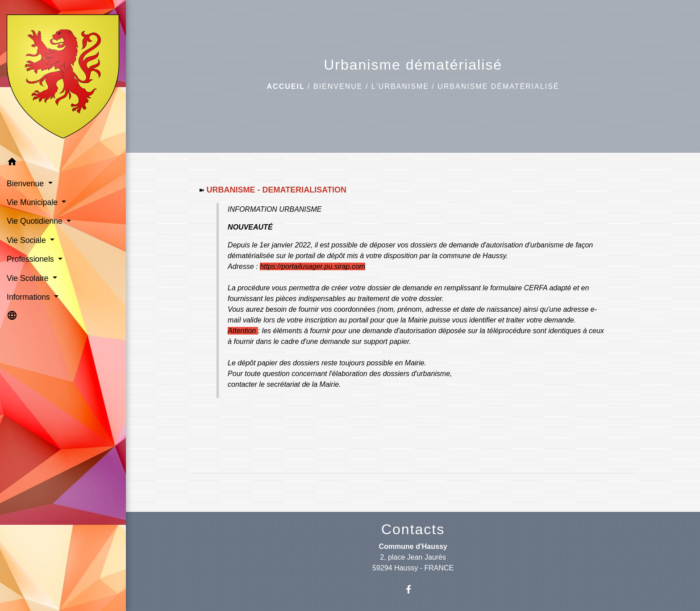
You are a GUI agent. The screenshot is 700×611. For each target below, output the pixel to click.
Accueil (286, 86)
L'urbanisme (400, 86)
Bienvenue (338, 86)
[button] (63, 163)
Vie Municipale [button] (33, 202)
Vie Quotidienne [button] (36, 221)
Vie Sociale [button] (27, 240)
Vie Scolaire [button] (29, 278)
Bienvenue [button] (26, 184)
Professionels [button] (31, 259)
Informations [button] (29, 297)
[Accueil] (63, 76)
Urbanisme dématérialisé (498, 86)
